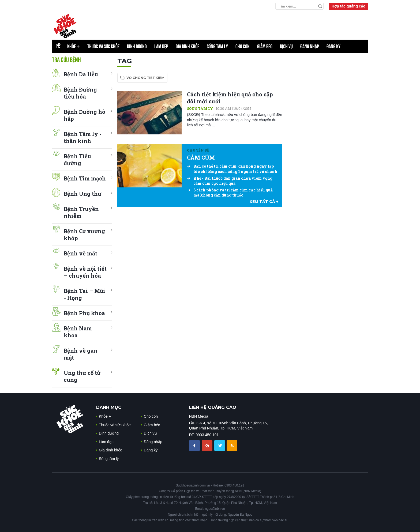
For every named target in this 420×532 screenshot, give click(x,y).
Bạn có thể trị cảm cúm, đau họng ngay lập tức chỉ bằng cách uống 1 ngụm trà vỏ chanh (232, 169)
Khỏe (74, 46)
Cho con (243, 46)
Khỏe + (105, 416)
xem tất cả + (264, 202)
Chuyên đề (198, 150)
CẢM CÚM (201, 157)
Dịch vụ (286, 46)
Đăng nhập (310, 46)
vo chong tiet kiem (145, 78)
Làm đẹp (161, 46)
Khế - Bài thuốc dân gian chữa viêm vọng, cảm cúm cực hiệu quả (230, 181)
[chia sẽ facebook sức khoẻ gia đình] (195, 445)
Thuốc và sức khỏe (103, 46)
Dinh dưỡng (137, 46)
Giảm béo (265, 46)
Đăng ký (333, 46)
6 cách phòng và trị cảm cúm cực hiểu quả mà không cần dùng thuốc (230, 193)
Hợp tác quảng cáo (348, 6)
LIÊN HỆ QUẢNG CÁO (213, 407)
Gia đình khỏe (187, 46)
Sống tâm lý (217, 46)
